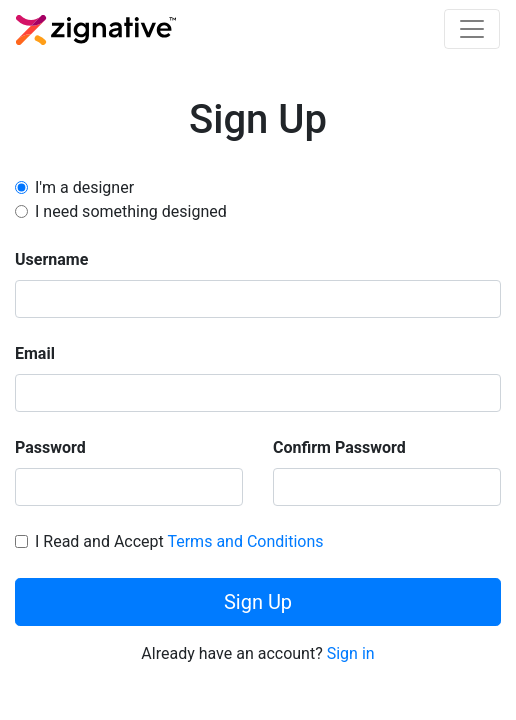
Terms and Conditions (245, 541)
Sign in (351, 653)
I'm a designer (84, 187)
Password (50, 447)
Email (35, 353)
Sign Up (258, 602)
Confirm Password (339, 447)
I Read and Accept (179, 541)
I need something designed (131, 211)
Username (51, 259)
